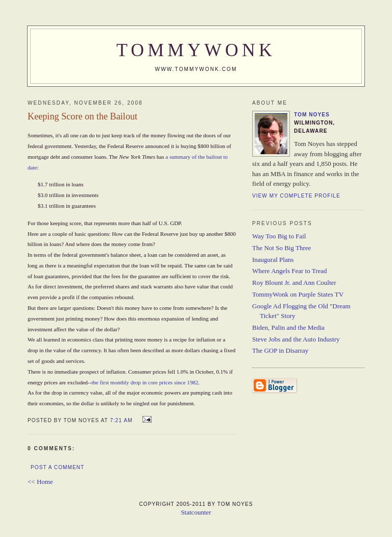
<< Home (40, 482)
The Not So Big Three (281, 248)
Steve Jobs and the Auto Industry (296, 339)
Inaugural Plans (273, 260)
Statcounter (196, 512)
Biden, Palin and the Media (288, 327)
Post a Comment (57, 467)
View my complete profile (296, 196)
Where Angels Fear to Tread (290, 271)
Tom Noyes (312, 115)
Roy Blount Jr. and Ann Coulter (294, 283)
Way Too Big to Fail (279, 236)
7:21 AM (121, 420)
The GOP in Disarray (280, 350)
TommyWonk (196, 50)
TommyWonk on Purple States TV (298, 294)
